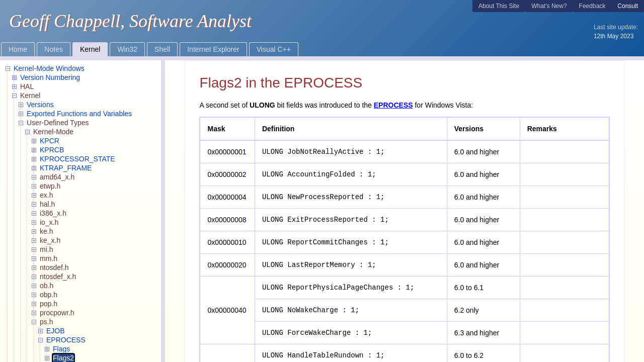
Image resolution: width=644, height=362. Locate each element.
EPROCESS (393, 105)
